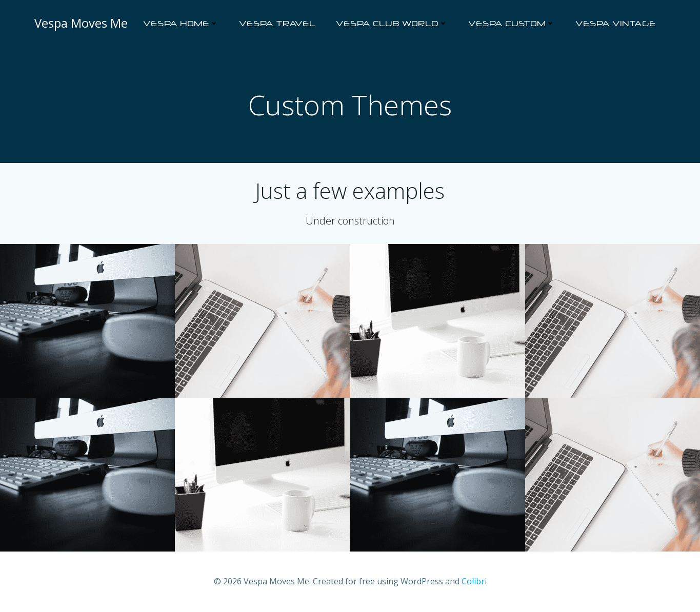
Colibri (474, 581)
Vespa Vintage (616, 23)
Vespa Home (181, 23)
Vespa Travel (277, 23)
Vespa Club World (392, 23)
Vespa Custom (512, 23)
